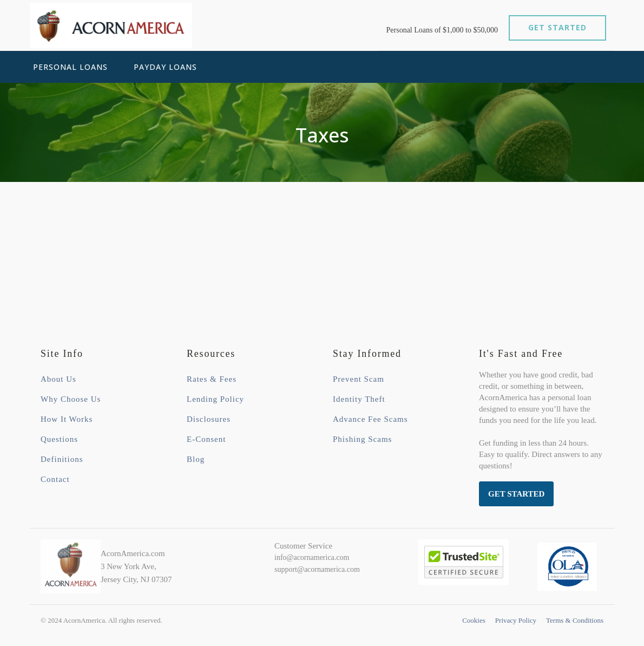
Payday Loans (165, 67)
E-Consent (206, 439)
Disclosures (209, 419)
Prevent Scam (359, 379)
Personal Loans (70, 67)
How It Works (67, 419)
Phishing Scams (362, 439)
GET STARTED (557, 27)
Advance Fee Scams (370, 419)
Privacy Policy (516, 620)
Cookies (474, 620)
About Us (58, 379)
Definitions (62, 459)
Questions (59, 439)
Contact (55, 479)
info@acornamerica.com (312, 557)
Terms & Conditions (575, 620)
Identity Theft (359, 399)
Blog (196, 459)
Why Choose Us (71, 399)
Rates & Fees (212, 379)
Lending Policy (215, 399)
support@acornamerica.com (317, 569)
